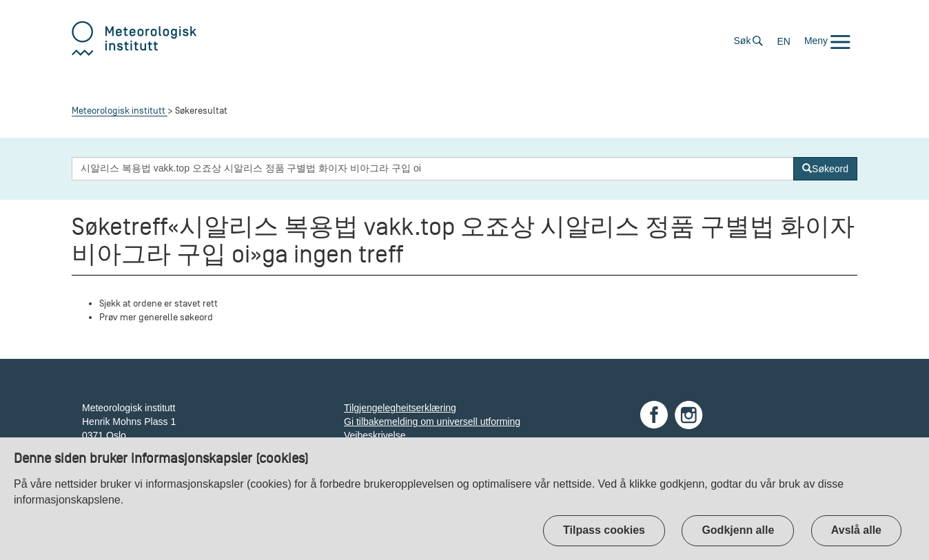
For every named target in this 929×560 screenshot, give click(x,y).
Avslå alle (856, 530)
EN (783, 41)
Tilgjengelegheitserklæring (400, 408)
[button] (827, 41)
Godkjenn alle (738, 530)
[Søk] (825, 169)
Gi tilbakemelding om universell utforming (432, 422)
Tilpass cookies (604, 530)
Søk (743, 41)
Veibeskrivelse (375, 435)
